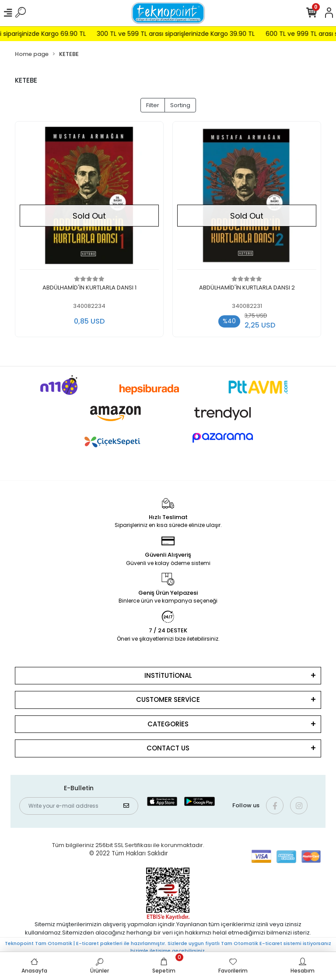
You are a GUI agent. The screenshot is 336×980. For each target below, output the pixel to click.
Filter (153, 105)
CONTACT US (168, 748)
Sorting (180, 105)
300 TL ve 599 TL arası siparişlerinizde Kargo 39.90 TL (188, 34)
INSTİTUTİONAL (168, 675)
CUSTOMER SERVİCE (168, 699)
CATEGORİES (168, 724)
